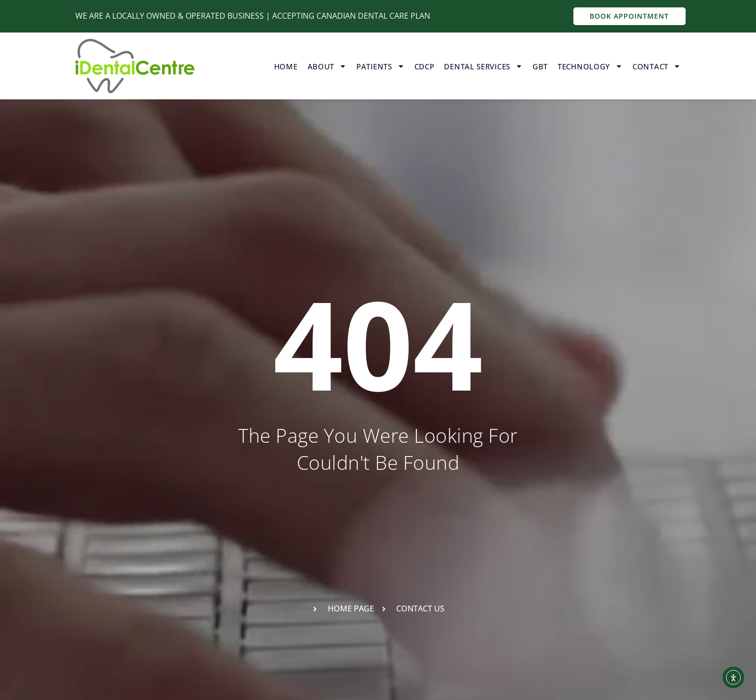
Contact (657, 66)
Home (286, 66)
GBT (540, 66)
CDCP (425, 66)
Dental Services (483, 66)
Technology (590, 66)
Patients (380, 66)
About (327, 66)
